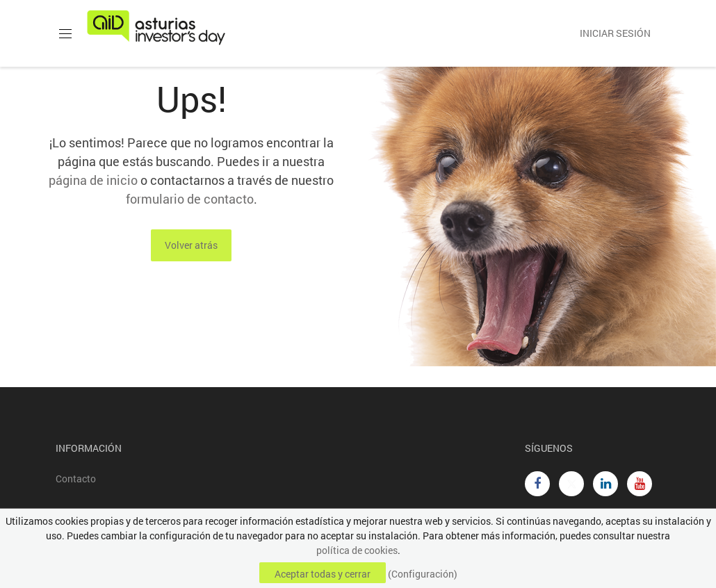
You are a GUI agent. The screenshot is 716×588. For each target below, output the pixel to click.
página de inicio (93, 180)
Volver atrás (191, 245)
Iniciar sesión (615, 33)
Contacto (76, 479)
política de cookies (357, 550)
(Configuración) (423, 574)
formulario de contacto (190, 199)
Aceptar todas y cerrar (323, 574)
